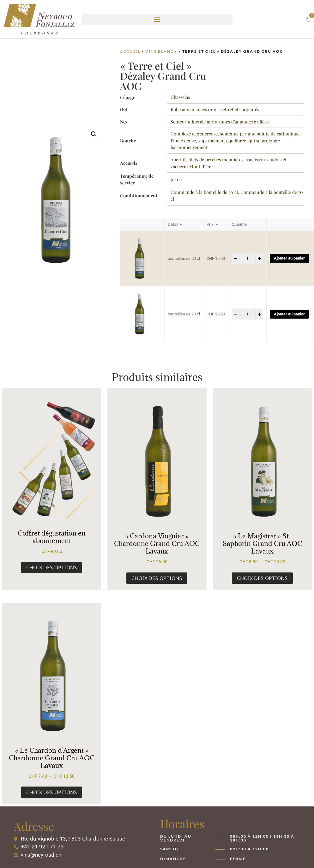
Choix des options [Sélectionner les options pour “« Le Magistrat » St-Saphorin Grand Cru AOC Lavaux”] (262, 578)
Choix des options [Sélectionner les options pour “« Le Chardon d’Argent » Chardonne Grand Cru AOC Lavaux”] (52, 792)
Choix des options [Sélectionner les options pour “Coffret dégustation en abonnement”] (52, 567)
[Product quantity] (247, 259)
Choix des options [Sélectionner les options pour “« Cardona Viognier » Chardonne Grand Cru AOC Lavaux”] (157, 578)
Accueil (130, 51)
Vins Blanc (160, 51)
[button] (157, 19)
